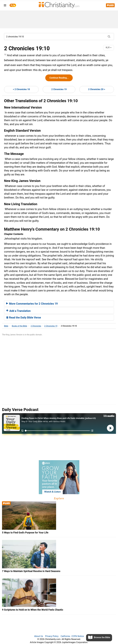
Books (20, 326)
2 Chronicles (36, 326)
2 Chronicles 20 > (97, 89)
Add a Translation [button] (18, 311)
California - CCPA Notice (72, 636)
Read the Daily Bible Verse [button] (24, 318)
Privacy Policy (52, 636)
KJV (108, 47)
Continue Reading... (59, 78)
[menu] (5, 6)
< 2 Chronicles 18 (21, 89)
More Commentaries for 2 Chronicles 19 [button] (32, 304)
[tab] (59, 304)
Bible (6, 326)
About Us (39, 636)
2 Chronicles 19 (59, 89)
